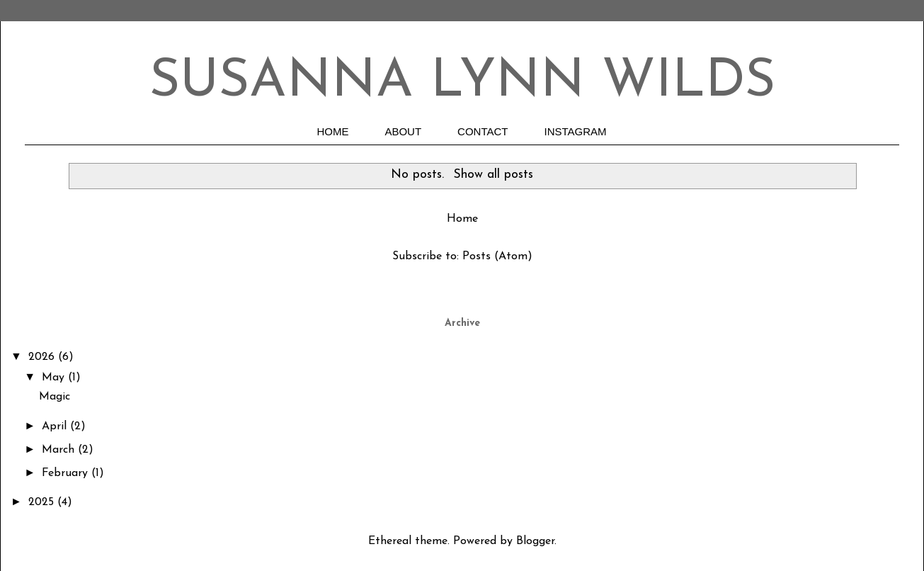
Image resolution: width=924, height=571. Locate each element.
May (55, 378)
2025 (43, 502)
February (67, 473)
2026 (43, 357)
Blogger (535, 541)
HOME (332, 131)
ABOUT (403, 131)
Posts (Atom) (497, 256)
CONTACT (483, 131)
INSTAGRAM (576, 131)
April (56, 426)
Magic (55, 397)
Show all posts (494, 175)
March (60, 450)
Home (462, 219)
